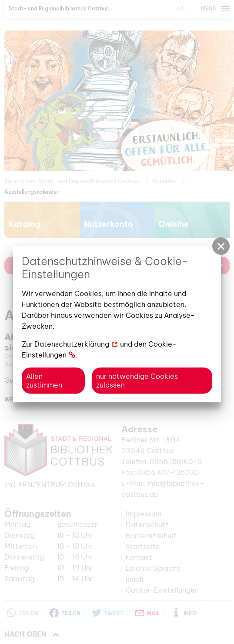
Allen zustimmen (44, 381)
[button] (221, 246)
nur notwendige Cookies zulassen (137, 381)
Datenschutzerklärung (72, 344)
